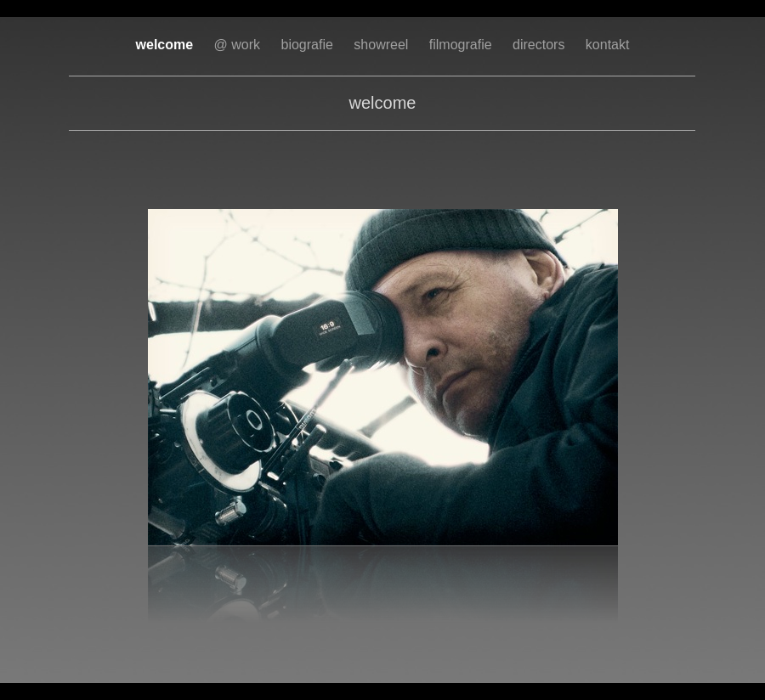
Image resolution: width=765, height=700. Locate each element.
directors (541, 45)
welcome (167, 45)
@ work (239, 45)
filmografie (462, 45)
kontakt (608, 45)
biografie (309, 45)
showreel (382, 45)
